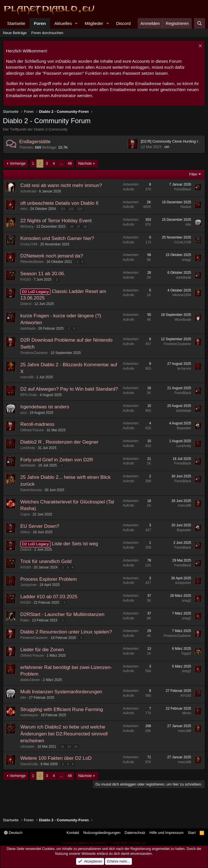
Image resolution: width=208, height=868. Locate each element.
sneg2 (186, 260)
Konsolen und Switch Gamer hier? (57, 238)
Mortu (187, 713)
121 (63, 209)
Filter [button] (194, 174)
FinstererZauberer (34, 353)
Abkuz (25, 532)
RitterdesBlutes (32, 262)
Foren (40, 23)
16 (72, 227)
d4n (188, 225)
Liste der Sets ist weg (75, 544)
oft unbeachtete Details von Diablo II (59, 203)
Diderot (26, 304)
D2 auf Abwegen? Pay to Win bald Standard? (69, 389)
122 (71, 209)
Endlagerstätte (35, 142)
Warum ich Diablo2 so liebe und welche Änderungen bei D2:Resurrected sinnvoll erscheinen (64, 734)
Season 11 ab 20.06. (43, 274)
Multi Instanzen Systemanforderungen (61, 692)
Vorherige (18, 163)
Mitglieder (94, 23)
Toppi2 (186, 654)
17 (78, 227)
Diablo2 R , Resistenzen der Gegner (59, 442)
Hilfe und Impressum (166, 833)
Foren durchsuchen (47, 33)
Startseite (16, 23)
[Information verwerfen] (200, 47)
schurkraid (28, 191)
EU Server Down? (40, 526)
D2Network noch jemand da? (52, 256)
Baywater (184, 428)
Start (192, 833)
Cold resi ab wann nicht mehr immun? (61, 185)
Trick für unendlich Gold (46, 561)
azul (23, 413)
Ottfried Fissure (32, 430)
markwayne (29, 715)
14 (76, 747)
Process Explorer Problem (48, 579)
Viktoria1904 (182, 295)
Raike (25, 620)
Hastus (186, 207)
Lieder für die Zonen (42, 650)
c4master (27, 747)
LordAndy (28, 448)
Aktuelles (63, 23)
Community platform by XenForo (104, 843)
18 (85, 227)
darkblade (184, 277)
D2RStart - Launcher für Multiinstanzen (62, 614)
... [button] (61, 163)
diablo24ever (30, 680)
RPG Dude (29, 395)
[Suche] (200, 23)
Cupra (25, 514)
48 (70, 163)
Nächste (85, 163)
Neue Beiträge (15, 33)
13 (69, 747)
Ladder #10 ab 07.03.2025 (49, 597)
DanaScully (29, 764)
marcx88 (27, 377)
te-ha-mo (184, 369)
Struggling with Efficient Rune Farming (62, 709)
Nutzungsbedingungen (102, 833)
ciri (167, 147)
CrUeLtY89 (29, 244)
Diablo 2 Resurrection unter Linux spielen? (66, 632)
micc (24, 209)
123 (80, 209)
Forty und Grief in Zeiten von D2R (57, 460)
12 (62, 747)
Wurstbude (183, 320)
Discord (123, 23)
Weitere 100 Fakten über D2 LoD (56, 758)
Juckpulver (28, 585)
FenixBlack (183, 189)
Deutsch (13, 833)
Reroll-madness (37, 424)
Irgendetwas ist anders (45, 407)
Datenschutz (135, 833)
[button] (76, 23)
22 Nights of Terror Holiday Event (56, 221)
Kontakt (73, 833)
